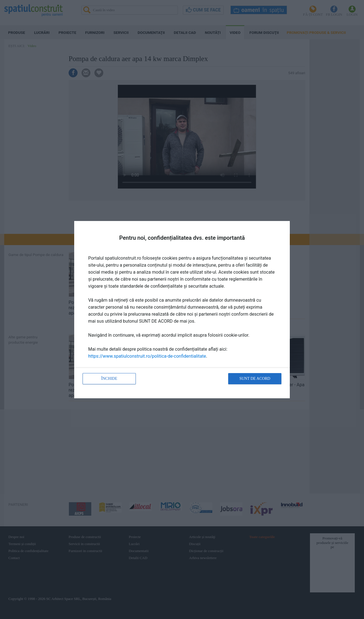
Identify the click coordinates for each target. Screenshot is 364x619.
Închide (109, 379)
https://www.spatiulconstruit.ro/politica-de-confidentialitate (147, 356)
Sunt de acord (255, 379)
